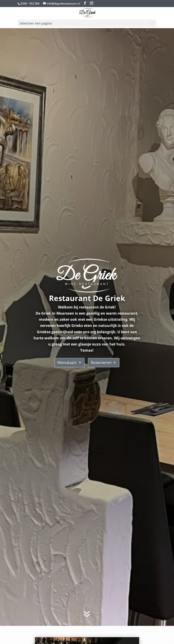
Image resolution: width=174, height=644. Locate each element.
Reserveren (101, 362)
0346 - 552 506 (30, 4)
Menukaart (67, 362)
